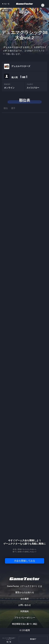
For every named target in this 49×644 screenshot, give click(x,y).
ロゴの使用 (25, 630)
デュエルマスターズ (21, 66)
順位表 (25, 100)
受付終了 (33, 639)
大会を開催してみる (25, 561)
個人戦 (19, 77)
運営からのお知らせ (25, 592)
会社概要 (25, 599)
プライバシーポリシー (25, 618)
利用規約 (25, 611)
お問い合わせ (25, 605)
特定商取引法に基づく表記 (25, 624)
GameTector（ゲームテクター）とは (24, 586)
